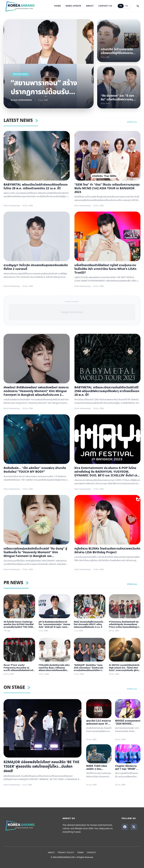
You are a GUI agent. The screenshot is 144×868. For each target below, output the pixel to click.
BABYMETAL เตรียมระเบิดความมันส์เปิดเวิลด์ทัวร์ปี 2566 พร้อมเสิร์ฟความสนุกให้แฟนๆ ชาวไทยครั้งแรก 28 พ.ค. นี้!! (107, 391)
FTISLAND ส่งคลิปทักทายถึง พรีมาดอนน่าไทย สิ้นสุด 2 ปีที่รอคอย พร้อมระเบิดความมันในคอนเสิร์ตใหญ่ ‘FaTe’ (54, 668)
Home (57, 6)
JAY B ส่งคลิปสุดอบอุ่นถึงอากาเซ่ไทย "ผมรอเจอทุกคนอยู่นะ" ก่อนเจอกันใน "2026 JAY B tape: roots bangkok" (54, 625)
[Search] (138, 6)
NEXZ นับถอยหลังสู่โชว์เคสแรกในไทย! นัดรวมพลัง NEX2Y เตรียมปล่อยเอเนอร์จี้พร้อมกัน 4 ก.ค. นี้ (89, 625)
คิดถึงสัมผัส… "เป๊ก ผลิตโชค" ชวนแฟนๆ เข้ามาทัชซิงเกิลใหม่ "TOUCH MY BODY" (35, 470)
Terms (80, 853)
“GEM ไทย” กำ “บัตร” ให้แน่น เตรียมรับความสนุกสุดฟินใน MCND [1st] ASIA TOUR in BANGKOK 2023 (107, 188)
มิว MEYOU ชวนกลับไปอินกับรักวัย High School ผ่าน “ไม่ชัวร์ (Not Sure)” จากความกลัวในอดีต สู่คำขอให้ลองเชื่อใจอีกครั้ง (124, 668)
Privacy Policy (66, 853)
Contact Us (105, 6)
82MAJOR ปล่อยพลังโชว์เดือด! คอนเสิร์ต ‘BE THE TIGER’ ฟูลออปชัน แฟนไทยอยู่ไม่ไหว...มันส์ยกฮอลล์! (41, 767)
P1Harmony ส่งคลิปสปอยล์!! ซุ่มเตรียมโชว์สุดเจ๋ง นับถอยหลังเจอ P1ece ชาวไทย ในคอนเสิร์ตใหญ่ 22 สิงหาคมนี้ (124, 625)
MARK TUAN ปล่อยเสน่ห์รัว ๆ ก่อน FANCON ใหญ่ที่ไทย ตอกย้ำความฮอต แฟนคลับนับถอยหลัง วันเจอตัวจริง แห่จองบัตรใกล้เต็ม (98, 767)
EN (127, 6)
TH (121, 6)
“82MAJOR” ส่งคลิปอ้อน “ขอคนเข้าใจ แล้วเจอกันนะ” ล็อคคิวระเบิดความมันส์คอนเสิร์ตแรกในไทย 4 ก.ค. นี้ (89, 668)
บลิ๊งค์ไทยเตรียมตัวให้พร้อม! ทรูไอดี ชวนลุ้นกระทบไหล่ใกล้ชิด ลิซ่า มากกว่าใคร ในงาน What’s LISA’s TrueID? (105, 269)
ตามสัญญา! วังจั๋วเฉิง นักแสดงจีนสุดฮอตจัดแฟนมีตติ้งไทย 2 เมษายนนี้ (36, 267)
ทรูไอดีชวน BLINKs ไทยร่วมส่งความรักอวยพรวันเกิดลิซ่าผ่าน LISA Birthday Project (107, 551)
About (90, 6)
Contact (91, 853)
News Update (73, 6)
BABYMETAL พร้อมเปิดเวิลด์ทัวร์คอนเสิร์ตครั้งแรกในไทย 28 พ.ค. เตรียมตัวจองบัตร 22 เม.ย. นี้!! (36, 187)
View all (134, 122)
